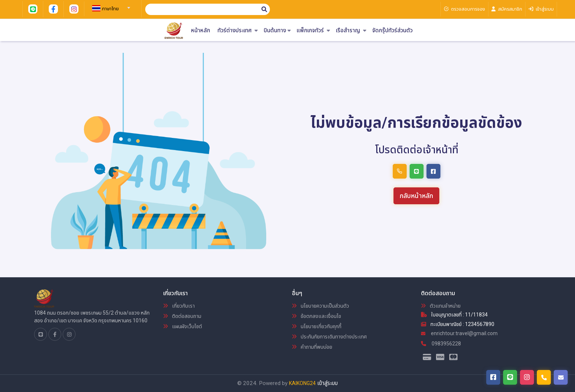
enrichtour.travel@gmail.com (459, 333)
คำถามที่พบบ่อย (312, 347)
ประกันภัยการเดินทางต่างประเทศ (329, 337)
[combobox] (110, 6)
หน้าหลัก (201, 31)
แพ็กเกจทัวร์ (313, 31)
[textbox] (110, 9)
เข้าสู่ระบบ (327, 383)
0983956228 (441, 344)
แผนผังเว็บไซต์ (183, 326)
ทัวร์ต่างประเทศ (238, 31)
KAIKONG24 (302, 383)
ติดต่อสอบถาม (182, 316)
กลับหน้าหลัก (416, 196)
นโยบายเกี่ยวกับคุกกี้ (317, 326)
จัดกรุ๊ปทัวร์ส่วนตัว (392, 31)
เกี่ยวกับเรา (179, 306)
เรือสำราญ (351, 31)
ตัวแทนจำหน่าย (441, 306)
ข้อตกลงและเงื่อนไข (316, 316)
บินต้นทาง (277, 31)
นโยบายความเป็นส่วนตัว (321, 306)
